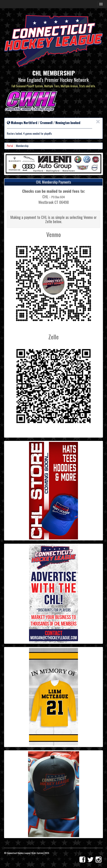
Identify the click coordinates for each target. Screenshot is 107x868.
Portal (10, 146)
